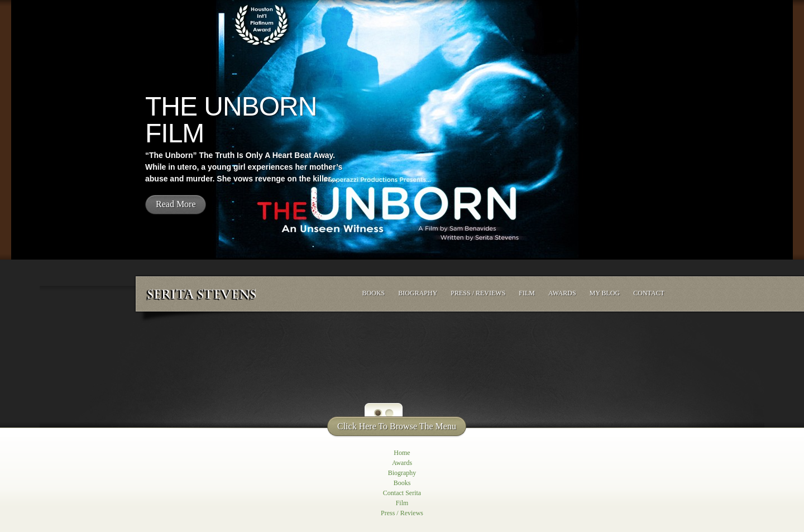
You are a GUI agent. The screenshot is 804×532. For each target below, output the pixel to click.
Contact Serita (402, 493)
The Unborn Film (231, 120)
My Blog (605, 293)
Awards (562, 293)
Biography (418, 293)
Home (402, 453)
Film (527, 293)
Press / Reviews (478, 293)
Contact (649, 293)
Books (374, 293)
